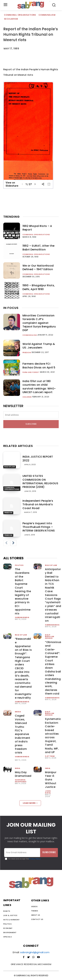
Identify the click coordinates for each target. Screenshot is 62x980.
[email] (31, 415)
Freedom (27, 353)
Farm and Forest (31, 372)
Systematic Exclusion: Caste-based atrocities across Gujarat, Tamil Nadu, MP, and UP (53, 736)
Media (18, 712)
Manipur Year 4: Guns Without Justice (51, 780)
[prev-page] (6, 543)
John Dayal (48, 792)
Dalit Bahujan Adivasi (50, 637)
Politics (19, 565)
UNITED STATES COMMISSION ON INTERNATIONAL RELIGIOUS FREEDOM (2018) (40, 481)
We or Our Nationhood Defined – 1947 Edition (38, 267)
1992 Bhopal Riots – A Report (37, 228)
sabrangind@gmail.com (35, 952)
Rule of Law (10, 467)
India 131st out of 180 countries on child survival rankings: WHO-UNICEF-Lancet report (39, 387)
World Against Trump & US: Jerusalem (39, 346)
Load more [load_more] (30, 803)
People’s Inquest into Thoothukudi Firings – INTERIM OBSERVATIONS (39, 527)
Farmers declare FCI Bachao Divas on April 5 (39, 366)
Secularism (11, 19)
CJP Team (50, 756)
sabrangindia (22, 617)
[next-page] (13, 543)
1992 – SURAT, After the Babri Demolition (39, 248)
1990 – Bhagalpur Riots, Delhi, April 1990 (39, 287)
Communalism (47, 15)
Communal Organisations (20, 15)
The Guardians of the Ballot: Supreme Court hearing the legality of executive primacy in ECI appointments (23, 591)
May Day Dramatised (23, 774)
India (18, 768)
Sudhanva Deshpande (21, 781)
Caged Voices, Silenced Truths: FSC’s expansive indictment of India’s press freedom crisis (23, 734)
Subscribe (31, 424)
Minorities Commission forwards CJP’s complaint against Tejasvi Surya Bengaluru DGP (39, 323)
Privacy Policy (35, 859)
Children (27, 397)
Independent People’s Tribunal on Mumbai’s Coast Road (38, 504)
